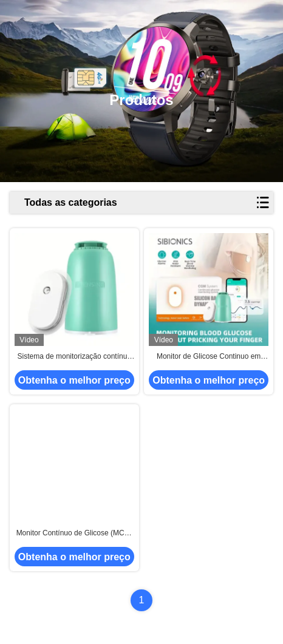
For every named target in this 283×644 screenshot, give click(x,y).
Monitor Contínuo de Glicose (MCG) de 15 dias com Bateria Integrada (74, 534)
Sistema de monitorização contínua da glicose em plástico (74, 357)
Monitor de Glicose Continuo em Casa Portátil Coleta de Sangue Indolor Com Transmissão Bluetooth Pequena (209, 357)
